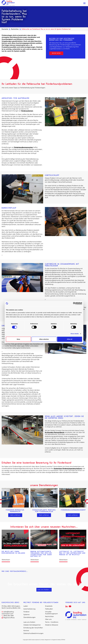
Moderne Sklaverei (52, 625)
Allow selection (44, 339)
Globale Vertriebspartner (32, 625)
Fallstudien (49, 609)
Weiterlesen (6, 560)
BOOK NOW (56, 53)
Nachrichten (15, 29)
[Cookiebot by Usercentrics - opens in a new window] (74, 303)
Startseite (5, 29)
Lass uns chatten (44, 590)
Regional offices (9, 618)
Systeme (26, 615)
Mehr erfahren (15, 515)
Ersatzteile (49, 606)
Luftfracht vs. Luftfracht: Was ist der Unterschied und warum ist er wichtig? (72, 553)
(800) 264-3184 (9, 616)
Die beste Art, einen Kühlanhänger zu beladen (13, 552)
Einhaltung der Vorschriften (33, 628)
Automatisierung (29, 609)
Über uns (48, 619)
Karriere (26, 631)
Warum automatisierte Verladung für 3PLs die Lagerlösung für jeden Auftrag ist (41, 554)
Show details (75, 334)
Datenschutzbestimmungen (33, 633)
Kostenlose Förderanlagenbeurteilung (68, 469)
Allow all (70, 339)
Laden (26, 606)
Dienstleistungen (29, 617)
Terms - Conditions (52, 622)
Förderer (26, 612)
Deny (18, 339)
